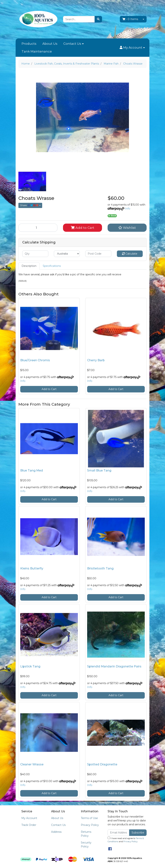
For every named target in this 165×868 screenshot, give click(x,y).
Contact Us (72, 44)
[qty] (35, 254)
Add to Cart (82, 228)
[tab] (29, 266)
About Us (50, 44)
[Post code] (98, 254)
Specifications (52, 266)
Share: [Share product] (29, 205)
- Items (130, 19)
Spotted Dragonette (102, 764)
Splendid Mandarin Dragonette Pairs (114, 666)
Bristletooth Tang (100, 568)
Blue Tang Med (32, 470)
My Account (29, 818)
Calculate (130, 254)
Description (29, 266)
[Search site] (98, 19)
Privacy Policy (90, 825)
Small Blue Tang (99, 470)
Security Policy (86, 845)
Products (29, 44)
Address (56, 832)
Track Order (29, 825)
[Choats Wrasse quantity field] (38, 228)
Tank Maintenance (37, 51)
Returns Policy (86, 834)
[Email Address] (118, 833)
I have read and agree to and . (126, 840)
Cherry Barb (96, 360)
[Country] (67, 254)
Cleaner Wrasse (32, 764)
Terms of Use (89, 818)
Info (128, 209)
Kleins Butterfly (32, 568)
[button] (132, 48)
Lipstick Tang (30, 666)
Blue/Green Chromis (35, 360)
